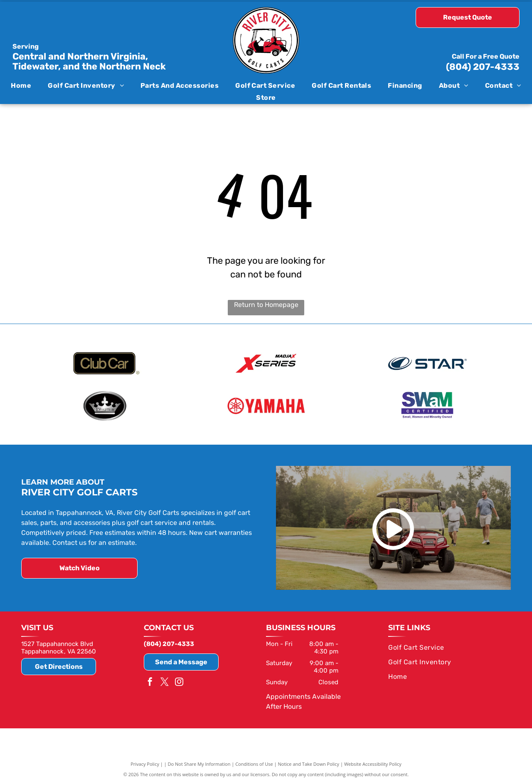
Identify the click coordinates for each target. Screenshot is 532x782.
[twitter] (165, 681)
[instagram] (179, 681)
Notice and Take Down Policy (309, 762)
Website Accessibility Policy (373, 762)
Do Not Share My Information (199, 762)
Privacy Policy (145, 762)
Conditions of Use (254, 762)
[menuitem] (21, 85)
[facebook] (150, 681)
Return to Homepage (266, 305)
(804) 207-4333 (483, 67)
